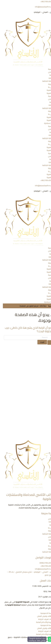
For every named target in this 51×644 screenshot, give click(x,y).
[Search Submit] (47, 342)
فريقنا (49, 75)
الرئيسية (48, 69)
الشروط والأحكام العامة (42, 622)
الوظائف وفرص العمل (43, 616)
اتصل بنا (48, 87)
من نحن (48, 72)
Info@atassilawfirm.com (42, 7)
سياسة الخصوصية (44, 613)
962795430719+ (44, 180)
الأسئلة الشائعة (45, 81)
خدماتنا (48, 78)
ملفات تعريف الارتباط (43, 619)
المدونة (48, 84)
